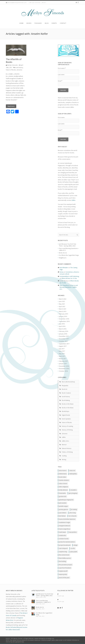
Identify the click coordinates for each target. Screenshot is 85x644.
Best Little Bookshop (68, 382)
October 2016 (63, 371)
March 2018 (63, 329)
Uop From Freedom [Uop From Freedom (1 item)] (65, 568)
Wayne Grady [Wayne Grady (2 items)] (63, 574)
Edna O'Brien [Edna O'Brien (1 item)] (63, 483)
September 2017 (64, 344)
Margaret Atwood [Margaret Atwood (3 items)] (64, 526)
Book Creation (66, 393)
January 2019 (63, 316)
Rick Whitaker (64, 268)
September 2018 (64, 321)
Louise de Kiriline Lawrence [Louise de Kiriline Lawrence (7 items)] (67, 519)
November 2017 (64, 339)
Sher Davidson (64, 285)
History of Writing (67, 430)
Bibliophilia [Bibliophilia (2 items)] (73, 474)
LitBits (73, 200)
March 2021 (63, 309)
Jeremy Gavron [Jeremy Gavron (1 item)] (63, 509)
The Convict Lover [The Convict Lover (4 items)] (64, 555)
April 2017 (62, 356)
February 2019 (64, 314)
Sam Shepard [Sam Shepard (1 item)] (63, 548)
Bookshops (65, 411)
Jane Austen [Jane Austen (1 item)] (63, 503)
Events (54, 23)
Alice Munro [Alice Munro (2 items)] (63, 470)
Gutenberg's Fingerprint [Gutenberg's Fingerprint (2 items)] (66, 500)
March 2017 (63, 359)
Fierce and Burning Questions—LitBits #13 (69, 287)
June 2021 (62, 301)
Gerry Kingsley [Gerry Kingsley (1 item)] (73, 493)
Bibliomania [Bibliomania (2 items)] (63, 474)
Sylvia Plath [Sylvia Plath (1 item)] (73, 552)
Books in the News (68, 404)
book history (19, 67)
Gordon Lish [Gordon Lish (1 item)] (63, 496)
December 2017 (64, 336)
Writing (64, 459)
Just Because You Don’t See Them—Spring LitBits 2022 (68, 245)
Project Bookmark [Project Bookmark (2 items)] (65, 545)
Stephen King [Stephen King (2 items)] (63, 552)
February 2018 (64, 331)
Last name (61, 75)
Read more (11, 106)
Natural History (67, 448)
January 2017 (63, 364)
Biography (65, 385)
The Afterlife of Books (14, 61)
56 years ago (61, 596)
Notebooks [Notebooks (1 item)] (62, 535)
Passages (38, 23)
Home (21, 23)
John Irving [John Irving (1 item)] (72, 513)
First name (62, 68)
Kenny (62, 272)
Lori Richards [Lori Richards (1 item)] (72, 516)
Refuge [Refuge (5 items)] (75, 545)
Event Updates (66, 419)
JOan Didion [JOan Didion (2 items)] (63, 513)
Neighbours (63, 258)
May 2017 (62, 354)
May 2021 (62, 304)
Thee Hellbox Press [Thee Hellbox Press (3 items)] (65, 558)
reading (64, 456)
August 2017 (63, 346)
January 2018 (63, 334)
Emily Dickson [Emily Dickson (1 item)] (63, 490)
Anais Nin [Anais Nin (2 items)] (72, 470)
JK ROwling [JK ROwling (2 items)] (74, 509)
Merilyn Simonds (12, 65)
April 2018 (62, 326)
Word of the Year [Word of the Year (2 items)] (64, 578)
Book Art (64, 389)
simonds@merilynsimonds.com (17, 2)
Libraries (19, 70)
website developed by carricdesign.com (44, 638)
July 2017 (62, 349)
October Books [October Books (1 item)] (64, 539)
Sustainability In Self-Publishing (69, 276)
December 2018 (64, 319)
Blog (47, 23)
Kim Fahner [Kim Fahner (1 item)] (62, 516)
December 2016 (64, 366)
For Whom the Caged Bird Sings (69, 255)
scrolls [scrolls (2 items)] (73, 548)
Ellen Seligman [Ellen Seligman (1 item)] (63, 487)
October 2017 (63, 341)
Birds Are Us (63, 253)
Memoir (64, 445)
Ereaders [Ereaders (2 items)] (74, 490)
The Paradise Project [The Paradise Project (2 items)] (65, 565)
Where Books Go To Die (69, 278)
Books (29, 23)
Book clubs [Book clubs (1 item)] (63, 477)
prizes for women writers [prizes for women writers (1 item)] (67, 542)
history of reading (67, 426)
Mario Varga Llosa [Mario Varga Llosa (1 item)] (64, 529)
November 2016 (64, 369)
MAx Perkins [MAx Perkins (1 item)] (73, 532)
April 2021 (62, 306)
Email (60, 81)
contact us (61, 640)
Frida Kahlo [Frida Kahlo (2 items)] (62, 493)
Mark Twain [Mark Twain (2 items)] (62, 532)
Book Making (66, 400)
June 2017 (62, 351)
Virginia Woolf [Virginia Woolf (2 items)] (63, 571)
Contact (63, 23)
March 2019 (63, 311)
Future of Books (11, 70)
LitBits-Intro (65, 441)
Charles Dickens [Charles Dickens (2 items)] (64, 480)
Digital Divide (66, 415)
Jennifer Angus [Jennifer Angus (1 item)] (63, 506)
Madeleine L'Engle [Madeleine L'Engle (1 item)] (64, 522)
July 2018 (62, 324)
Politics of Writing (67, 452)
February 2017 (64, 361)
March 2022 (63, 299)
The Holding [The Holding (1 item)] (62, 561)
